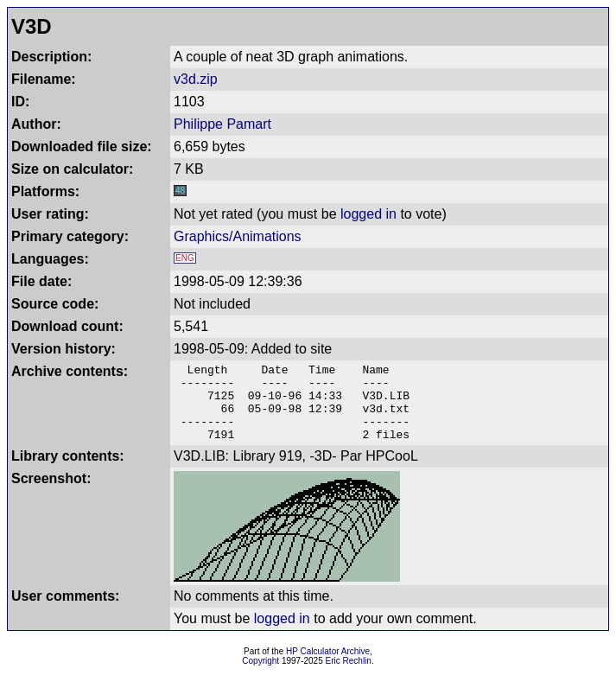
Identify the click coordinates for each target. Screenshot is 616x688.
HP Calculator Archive (328, 667)
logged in (368, 214)
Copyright (260, 676)
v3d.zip (196, 79)
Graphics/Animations (238, 236)
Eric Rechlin (349, 676)
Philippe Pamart (222, 124)
